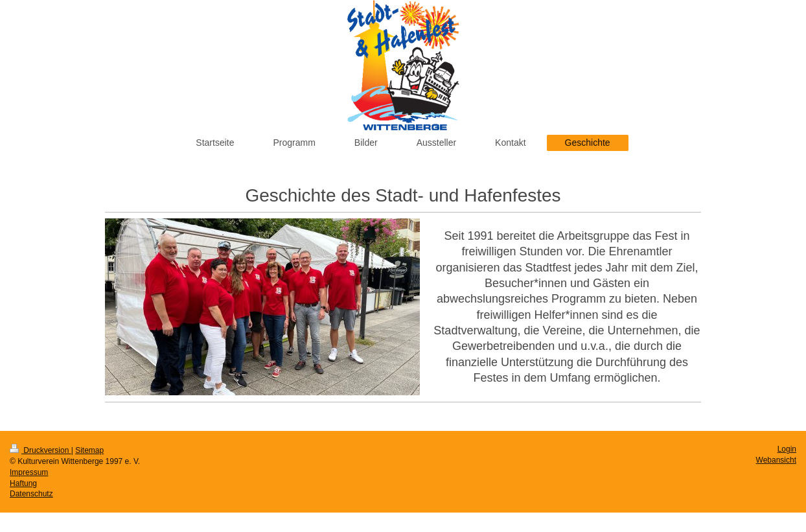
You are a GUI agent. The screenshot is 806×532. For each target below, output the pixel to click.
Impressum (29, 472)
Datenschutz (31, 494)
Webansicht (776, 460)
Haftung (23, 483)
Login (787, 449)
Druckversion (40, 450)
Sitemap (89, 450)
